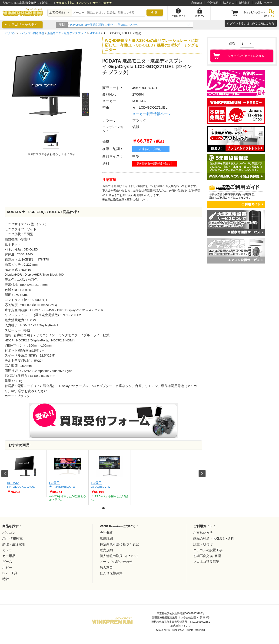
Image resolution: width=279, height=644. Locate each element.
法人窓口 (229, 3)
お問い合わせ (264, 3)
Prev (5, 474)
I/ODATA (95, 33)
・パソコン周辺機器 (32, 33)
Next (202, 474)
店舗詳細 (197, 3)
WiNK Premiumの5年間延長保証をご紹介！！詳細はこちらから (106, 25)
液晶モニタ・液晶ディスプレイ (67, 33)
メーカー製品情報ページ (151, 114)
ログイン (232, 23)
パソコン (10, 33)
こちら (270, 23)
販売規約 (245, 3)
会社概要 (213, 3)
